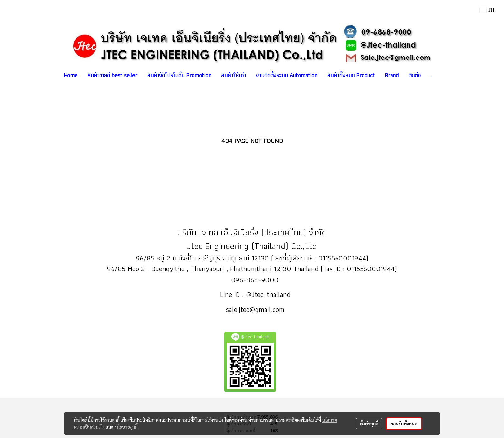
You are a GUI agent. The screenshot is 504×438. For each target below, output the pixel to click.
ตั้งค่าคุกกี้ (369, 424)
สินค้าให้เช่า (234, 75)
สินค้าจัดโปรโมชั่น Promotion (179, 75)
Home (71, 75)
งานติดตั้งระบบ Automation (287, 75)
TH (487, 10)
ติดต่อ (415, 75)
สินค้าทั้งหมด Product (351, 75)
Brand (392, 75)
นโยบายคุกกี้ (126, 427)
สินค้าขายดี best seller (112, 75)
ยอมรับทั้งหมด (404, 424)
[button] (443, 75)
